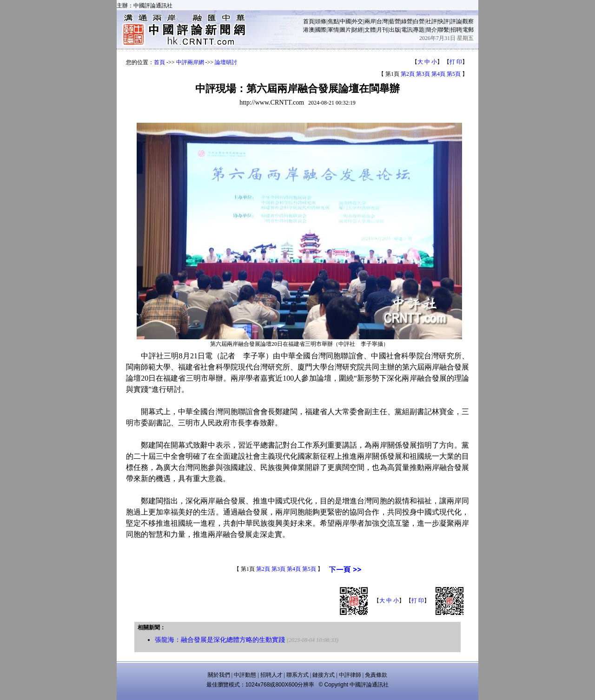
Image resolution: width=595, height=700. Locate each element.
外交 (357, 21)
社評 (431, 21)
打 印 (456, 62)
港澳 (309, 30)
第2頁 (408, 74)
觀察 (468, 21)
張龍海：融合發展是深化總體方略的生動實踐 (220, 640)
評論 (456, 21)
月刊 (382, 30)
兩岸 (370, 21)
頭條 (321, 21)
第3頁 (423, 74)
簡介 (431, 30)
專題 (419, 30)
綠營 (407, 21)
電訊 (407, 30)
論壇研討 (226, 62)
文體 (370, 30)
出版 (395, 30)
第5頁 (454, 74)
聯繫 (443, 30)
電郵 (468, 30)
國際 (321, 30)
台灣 (382, 21)
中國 (345, 21)
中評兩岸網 (190, 62)
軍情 (333, 30)
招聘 (456, 30)
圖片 (345, 30)
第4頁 (438, 74)
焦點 (333, 21)
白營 (419, 21)
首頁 (309, 21)
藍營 (395, 21)
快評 (443, 21)
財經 (357, 30)
